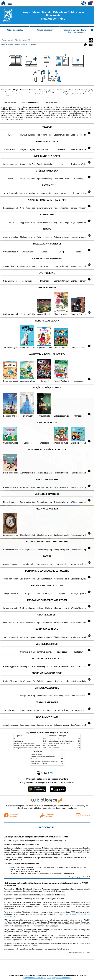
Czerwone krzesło (53, 748)
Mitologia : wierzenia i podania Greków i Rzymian (29, 748)
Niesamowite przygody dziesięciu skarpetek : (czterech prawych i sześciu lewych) (39, 746)
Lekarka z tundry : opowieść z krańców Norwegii (46, 761)
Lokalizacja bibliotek (31, 102)
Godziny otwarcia (52, 102)
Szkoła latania (19, 741)
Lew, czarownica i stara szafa (23, 739)
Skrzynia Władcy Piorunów (39, 763)
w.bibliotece (65, 806)
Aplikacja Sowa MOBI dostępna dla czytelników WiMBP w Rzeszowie (36, 837)
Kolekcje (32, 44)
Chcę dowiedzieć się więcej (35, 978)
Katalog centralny (15, 30)
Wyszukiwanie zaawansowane (14, 44)
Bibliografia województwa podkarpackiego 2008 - (75, 31)
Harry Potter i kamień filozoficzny (24, 743)
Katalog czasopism (45, 30)
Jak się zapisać (11, 102)
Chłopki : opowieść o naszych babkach (60, 743)
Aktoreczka (35, 759)
